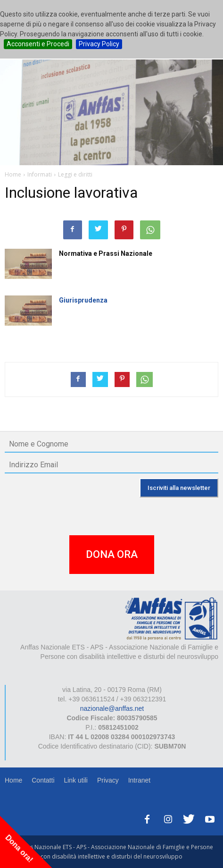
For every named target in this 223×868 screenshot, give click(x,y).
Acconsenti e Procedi (38, 44)
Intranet (139, 780)
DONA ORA (112, 554)
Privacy (108, 780)
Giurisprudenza (83, 300)
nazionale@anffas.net (112, 708)
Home (13, 780)
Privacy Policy (99, 44)
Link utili (76, 780)
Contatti (43, 780)
